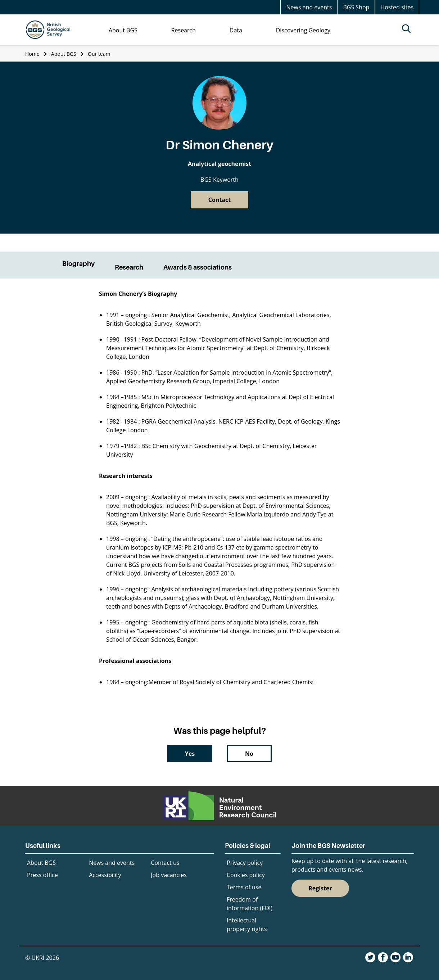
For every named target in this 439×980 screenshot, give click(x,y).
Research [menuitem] (184, 30)
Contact (219, 200)
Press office (42, 875)
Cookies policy (246, 875)
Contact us (165, 863)
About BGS (64, 54)
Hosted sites (397, 7)
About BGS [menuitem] (123, 30)
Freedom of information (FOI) (250, 904)
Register (320, 888)
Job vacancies (169, 875)
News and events (309, 7)
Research (129, 267)
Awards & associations (198, 267)
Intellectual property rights (247, 925)
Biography (78, 264)
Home (32, 54)
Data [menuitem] (236, 30)
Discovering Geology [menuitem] (303, 30)
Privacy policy (245, 863)
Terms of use (244, 887)
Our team (99, 54)
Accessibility (105, 875)
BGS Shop (356, 7)
